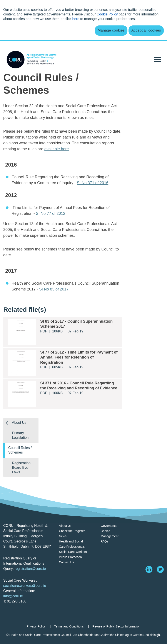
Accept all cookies (146, 30)
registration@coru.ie (30, 569)
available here (57, 149)
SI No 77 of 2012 (51, 214)
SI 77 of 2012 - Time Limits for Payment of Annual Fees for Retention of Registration (79, 357)
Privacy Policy (36, 626)
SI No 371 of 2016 (93, 183)
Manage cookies (111, 30)
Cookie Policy (107, 14)
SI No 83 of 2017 (54, 289)
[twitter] (160, 569)
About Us (19, 423)
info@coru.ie (13, 596)
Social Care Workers (73, 552)
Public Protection (70, 557)
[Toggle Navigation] (157, 59)
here (76, 19)
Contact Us (66, 562)
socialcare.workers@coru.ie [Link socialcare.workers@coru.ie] (25, 586)
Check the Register (72, 531)
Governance (109, 526)
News (63, 536)
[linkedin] (149, 569)
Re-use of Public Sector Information (116, 626)
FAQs (104, 541)
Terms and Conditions (69, 626)
